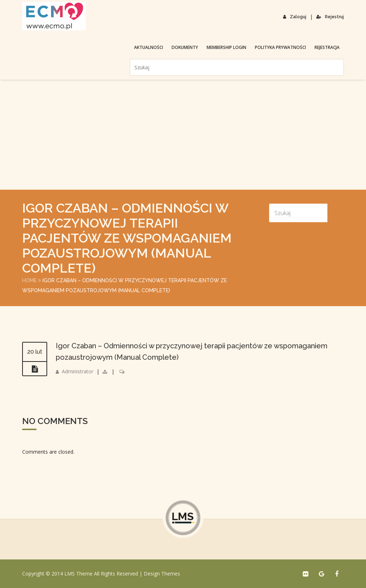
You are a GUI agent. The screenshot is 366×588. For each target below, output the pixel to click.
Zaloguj (295, 17)
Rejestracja (327, 47)
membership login (226, 47)
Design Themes (162, 574)
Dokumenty (185, 47)
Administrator (78, 371)
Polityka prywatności (280, 47)
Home (29, 280)
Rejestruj (330, 17)
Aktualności (149, 47)
